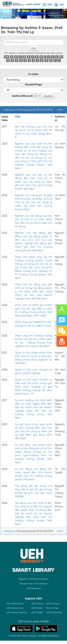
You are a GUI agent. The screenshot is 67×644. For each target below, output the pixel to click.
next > (60, 110)
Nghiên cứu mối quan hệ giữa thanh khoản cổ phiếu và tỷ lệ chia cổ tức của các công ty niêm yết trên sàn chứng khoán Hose (33, 202)
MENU (48, 4)
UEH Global (37, 612)
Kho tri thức (52, 608)
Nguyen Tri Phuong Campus (33, 579)
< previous (9, 110)
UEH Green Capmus (17, 612)
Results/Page (33, 84)
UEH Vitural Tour (15, 608)
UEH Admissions (15, 604)
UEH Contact (53, 604)
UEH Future (37, 604)
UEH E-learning (54, 612)
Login (59, 4)
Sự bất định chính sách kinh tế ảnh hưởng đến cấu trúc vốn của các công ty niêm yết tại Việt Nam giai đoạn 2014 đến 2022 (33, 431)
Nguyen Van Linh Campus (33, 583)
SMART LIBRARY (33, 4)
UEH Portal (37, 608)
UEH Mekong (34, 588)
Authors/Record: (22, 96)
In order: (34, 74)
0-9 (7, 57)
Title (18, 117)
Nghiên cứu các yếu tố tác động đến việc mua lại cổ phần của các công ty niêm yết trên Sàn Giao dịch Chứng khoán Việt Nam (33, 182)
